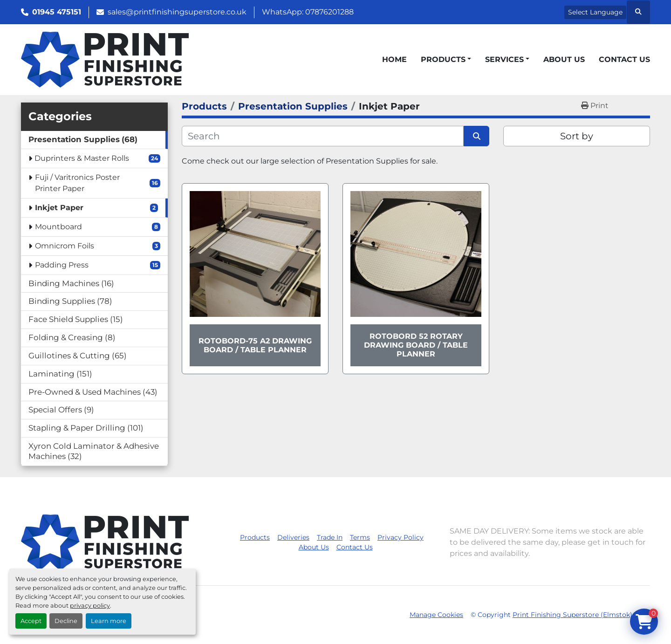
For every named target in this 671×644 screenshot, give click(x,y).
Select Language (595, 12)
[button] (446, 60)
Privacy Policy (401, 537)
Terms (360, 537)
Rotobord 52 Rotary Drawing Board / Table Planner (416, 345)
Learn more (109, 621)
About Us (564, 59)
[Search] (323, 136)
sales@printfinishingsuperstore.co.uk (177, 12)
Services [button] (504, 59)
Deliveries (293, 537)
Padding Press (62, 265)
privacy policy (90, 606)
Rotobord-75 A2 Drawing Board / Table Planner (255, 345)
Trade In (330, 537)
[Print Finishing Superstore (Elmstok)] (105, 542)
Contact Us (624, 59)
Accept (31, 621)
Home (394, 59)
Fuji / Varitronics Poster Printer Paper (77, 183)
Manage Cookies (436, 615)
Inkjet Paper (59, 208)
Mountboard (58, 227)
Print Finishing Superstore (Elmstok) (572, 615)
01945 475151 (57, 12)
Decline (66, 621)
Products (443, 59)
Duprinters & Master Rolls (82, 158)
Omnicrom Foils (65, 246)
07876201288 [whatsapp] (329, 12)
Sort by (577, 136)
